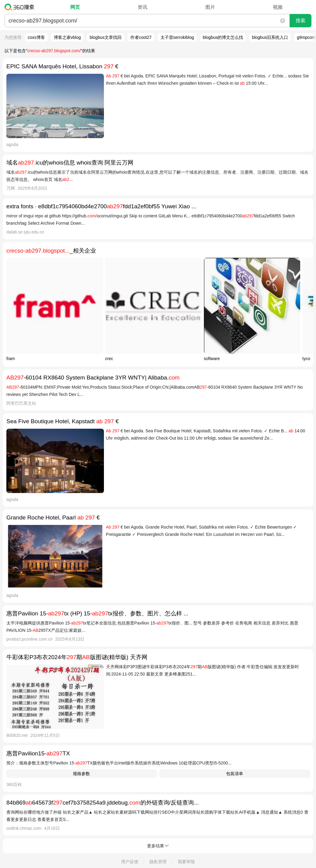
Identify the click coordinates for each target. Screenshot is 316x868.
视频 (278, 7)
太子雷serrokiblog (177, 37)
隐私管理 (158, 862)
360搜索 (21, 7)
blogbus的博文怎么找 (223, 37)
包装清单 (235, 774)
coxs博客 (36, 37)
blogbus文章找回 (106, 37)
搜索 (301, 20)
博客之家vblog (67, 37)
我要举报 (186, 862)
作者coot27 (141, 37)
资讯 (143, 7)
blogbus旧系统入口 (270, 37)
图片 (210, 7)
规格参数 (81, 774)
